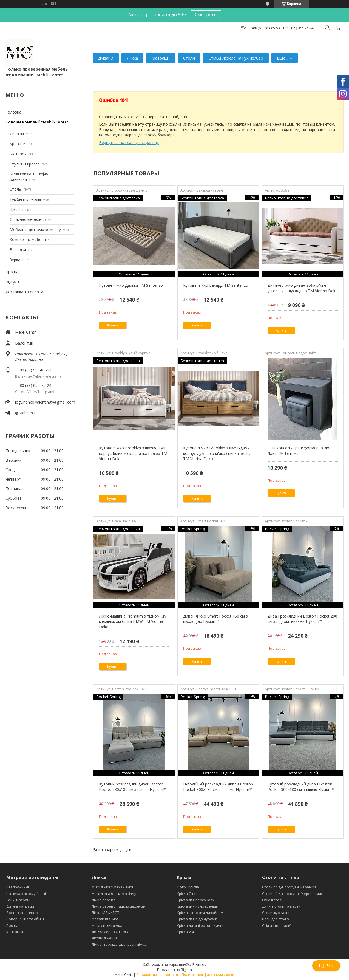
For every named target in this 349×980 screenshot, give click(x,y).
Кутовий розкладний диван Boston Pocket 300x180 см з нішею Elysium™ (301, 787)
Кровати (18, 144)
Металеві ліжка (105, 919)
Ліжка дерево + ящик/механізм (119, 906)
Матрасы (18, 154)
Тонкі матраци (19, 900)
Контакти (15, 932)
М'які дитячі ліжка (107, 925)
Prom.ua (199, 964)
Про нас (13, 272)
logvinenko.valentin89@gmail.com (45, 402)
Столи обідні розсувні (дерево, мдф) (293, 894)
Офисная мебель (25, 219)
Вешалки (18, 250)
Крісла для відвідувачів (197, 919)
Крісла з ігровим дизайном (200, 913)
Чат (326, 966)
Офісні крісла (188, 887)
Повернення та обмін (25, 919)
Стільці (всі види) (277, 925)
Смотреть (206, 15)
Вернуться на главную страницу (129, 143)
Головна (13, 112)
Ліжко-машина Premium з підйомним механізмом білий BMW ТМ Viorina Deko (133, 621)
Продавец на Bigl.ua (174, 970)
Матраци (161, 58)
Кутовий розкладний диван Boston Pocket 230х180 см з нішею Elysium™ (133, 787)
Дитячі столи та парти (281, 906)
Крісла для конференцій (198, 906)
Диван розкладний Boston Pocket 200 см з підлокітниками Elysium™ (302, 619)
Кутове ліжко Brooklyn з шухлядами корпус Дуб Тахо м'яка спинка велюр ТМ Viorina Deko (217, 453)
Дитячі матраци (20, 906)
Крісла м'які (187, 932)
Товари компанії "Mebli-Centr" (37, 122)
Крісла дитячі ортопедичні (200, 925)
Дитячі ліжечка (105, 938)
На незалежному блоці (26, 894)
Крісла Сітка (187, 894)
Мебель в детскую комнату (35, 229)
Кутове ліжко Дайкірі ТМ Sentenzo (131, 285)
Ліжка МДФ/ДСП (105, 913)
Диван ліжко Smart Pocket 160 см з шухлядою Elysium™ (215, 619)
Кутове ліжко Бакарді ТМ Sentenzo (216, 285)
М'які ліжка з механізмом (113, 887)
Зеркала (17, 260)
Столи (189, 58)
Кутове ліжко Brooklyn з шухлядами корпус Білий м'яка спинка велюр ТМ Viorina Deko (133, 453)
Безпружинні (18, 887)
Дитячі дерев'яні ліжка (111, 932)
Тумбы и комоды (25, 199)
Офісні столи (273, 900)
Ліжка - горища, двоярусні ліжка (119, 944)
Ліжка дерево (103, 900)
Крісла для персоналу (195, 900)
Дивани (106, 58)
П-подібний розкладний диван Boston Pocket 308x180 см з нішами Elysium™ (218, 787)
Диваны (17, 134)
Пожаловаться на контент (157, 975)
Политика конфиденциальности (208, 975)
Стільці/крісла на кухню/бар (236, 58)
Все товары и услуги (112, 850)
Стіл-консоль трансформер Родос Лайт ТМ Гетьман (299, 451)
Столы (16, 189)
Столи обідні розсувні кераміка (289, 887)
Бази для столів (276, 919)
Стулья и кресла (25, 164)
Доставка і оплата (22, 913)
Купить (113, 325)
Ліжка (132, 58)
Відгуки (12, 282)
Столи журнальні (277, 913)
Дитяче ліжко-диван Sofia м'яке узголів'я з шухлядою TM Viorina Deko (303, 288)
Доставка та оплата (24, 292)
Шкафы (16, 209)
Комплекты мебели (28, 239)
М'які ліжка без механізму (114, 894)
